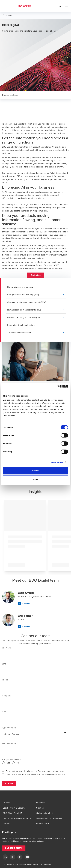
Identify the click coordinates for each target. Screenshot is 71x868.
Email (5, 664)
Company (6, 696)
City (4, 712)
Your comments (9, 744)
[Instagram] (13, 857)
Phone (5, 680)
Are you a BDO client (12, 760)
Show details (57, 462)
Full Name (7, 648)
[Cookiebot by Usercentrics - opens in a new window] (57, 387)
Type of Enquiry (9, 728)
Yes (8, 763)
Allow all (35, 471)
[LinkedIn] (5, 857)
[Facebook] (20, 857)
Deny (35, 479)
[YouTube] (27, 857)
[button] (36, 275)
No (18, 763)
